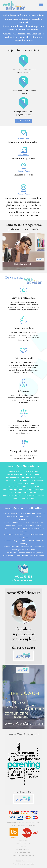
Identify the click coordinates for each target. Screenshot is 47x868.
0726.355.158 (24, 577)
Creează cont (23, 121)
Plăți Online (12, 822)
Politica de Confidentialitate (23, 855)
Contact (23, 846)
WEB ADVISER (18, 6)
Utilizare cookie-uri (23, 852)
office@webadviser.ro (24, 580)
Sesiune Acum (24, 167)
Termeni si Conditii (23, 849)
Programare (23, 151)
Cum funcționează (23, 843)
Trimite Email (23, 135)
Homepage (23, 840)
